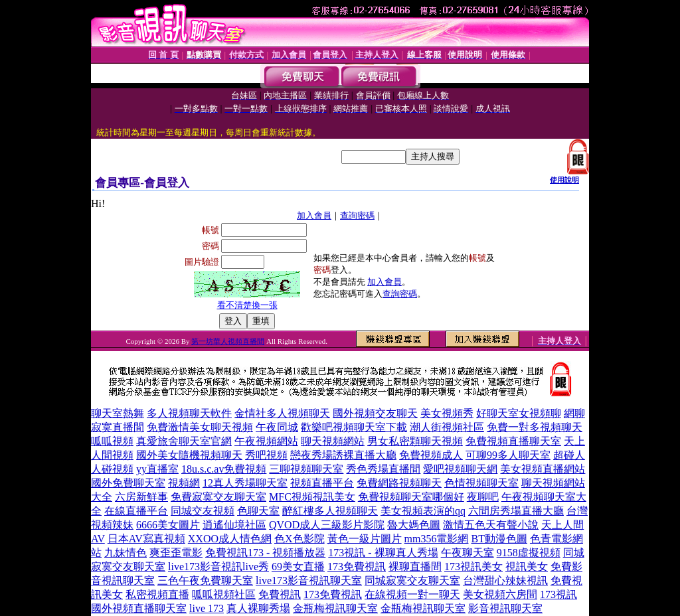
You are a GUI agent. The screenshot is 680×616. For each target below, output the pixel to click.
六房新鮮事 (141, 497)
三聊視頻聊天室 (306, 469)
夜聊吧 (483, 497)
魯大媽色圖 (414, 525)
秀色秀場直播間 (383, 469)
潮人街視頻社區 (447, 427)
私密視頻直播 (157, 594)
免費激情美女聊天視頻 (200, 427)
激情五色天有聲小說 (491, 525)
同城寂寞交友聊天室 (412, 580)
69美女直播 (298, 567)
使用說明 (564, 180)
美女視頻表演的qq (423, 511)
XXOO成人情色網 (230, 539)
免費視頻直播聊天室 (513, 441)
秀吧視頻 (266, 455)
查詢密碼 (357, 215)
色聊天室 (258, 511)
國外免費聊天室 (128, 483)
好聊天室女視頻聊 (519, 413)
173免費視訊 (357, 567)
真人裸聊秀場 (258, 608)
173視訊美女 (473, 567)
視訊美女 (527, 567)
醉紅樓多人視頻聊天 (330, 511)
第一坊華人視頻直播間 (228, 341)
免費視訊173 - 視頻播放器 (265, 553)
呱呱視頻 (112, 441)
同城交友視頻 (203, 511)
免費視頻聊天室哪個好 (411, 497)
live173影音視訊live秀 (218, 567)
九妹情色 (126, 553)
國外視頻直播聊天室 (139, 608)
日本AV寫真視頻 (146, 539)
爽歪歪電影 (176, 553)
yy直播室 (157, 469)
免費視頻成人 (431, 455)
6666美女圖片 (168, 525)
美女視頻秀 (447, 413)
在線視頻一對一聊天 (412, 594)
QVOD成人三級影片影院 (327, 525)
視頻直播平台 (322, 483)
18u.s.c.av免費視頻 (224, 469)
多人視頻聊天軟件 (189, 413)
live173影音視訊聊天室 (309, 580)
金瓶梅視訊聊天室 (335, 608)
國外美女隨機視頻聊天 (189, 455)
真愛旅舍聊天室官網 (184, 441)
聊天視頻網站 (333, 441)
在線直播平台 (136, 511)
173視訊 (558, 594)
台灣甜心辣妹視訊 (505, 580)
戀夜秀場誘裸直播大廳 (343, 455)
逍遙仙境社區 (234, 525)
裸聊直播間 (415, 567)
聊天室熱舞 (118, 413)
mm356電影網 (437, 539)
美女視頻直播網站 (543, 469)
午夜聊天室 (467, 553)
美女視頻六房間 (500, 594)
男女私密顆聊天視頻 (415, 441)
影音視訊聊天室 (505, 608)
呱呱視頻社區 (224, 594)
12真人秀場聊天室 (245, 483)
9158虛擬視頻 (529, 553)
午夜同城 (277, 427)
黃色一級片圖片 (365, 539)
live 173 (207, 608)
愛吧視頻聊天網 (460, 469)
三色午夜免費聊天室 (205, 580)
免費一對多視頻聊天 (535, 427)
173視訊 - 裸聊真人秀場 (383, 553)
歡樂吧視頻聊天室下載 (354, 427)
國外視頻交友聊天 (375, 413)
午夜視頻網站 (266, 441)
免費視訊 (280, 594)
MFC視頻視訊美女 (312, 497)
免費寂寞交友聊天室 (218, 497)
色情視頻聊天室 (481, 483)
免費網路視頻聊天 (399, 483)
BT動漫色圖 (499, 539)
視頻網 (184, 483)
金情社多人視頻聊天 (282, 413)
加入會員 (314, 215)
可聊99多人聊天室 (508, 455)
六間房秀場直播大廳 (516, 511)
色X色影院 (299, 539)
